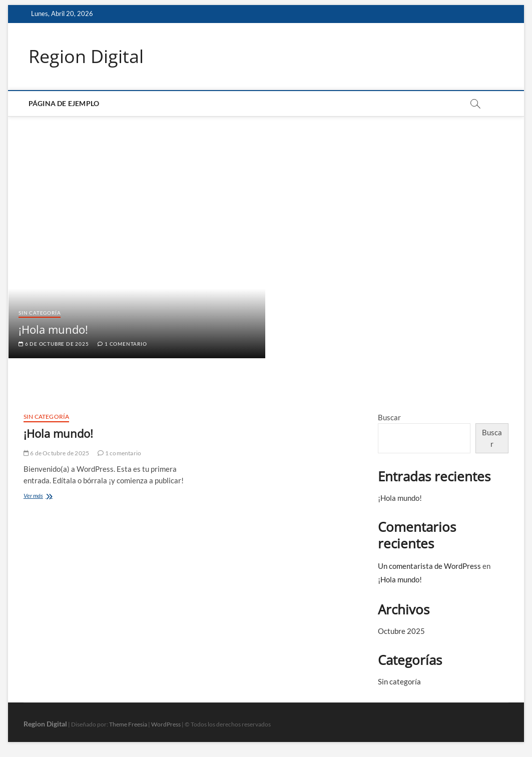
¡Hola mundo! (53, 329)
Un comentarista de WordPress (429, 566)
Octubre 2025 (401, 631)
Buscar (389, 417)
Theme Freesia (128, 724)
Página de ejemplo (64, 103)
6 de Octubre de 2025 (54, 344)
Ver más (42, 497)
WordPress (166, 724)
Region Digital (86, 57)
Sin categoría (40, 313)
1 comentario (122, 344)
